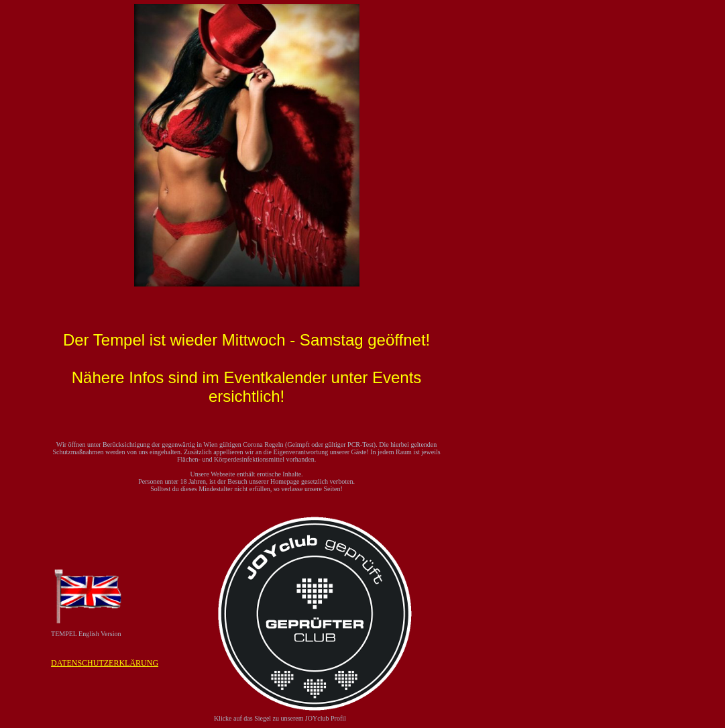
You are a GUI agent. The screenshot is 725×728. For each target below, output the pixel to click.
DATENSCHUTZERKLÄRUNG (105, 663)
